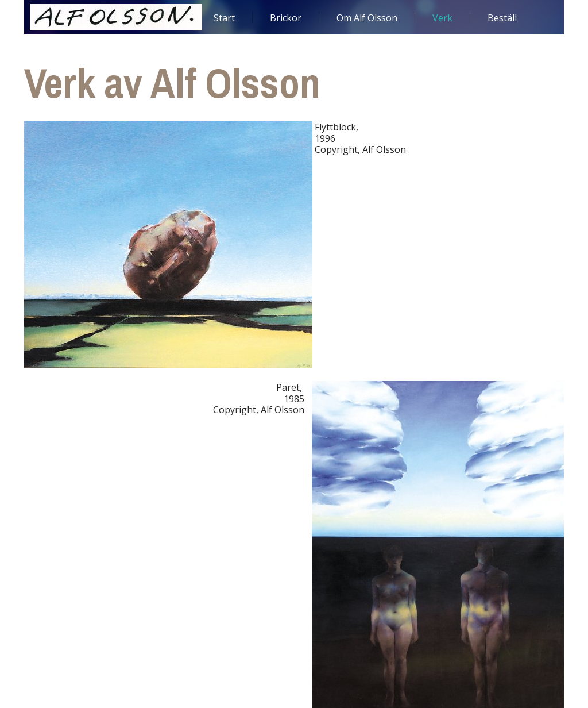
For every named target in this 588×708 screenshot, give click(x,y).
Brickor (286, 18)
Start (224, 18)
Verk (442, 18)
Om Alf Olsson (367, 18)
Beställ (502, 18)
